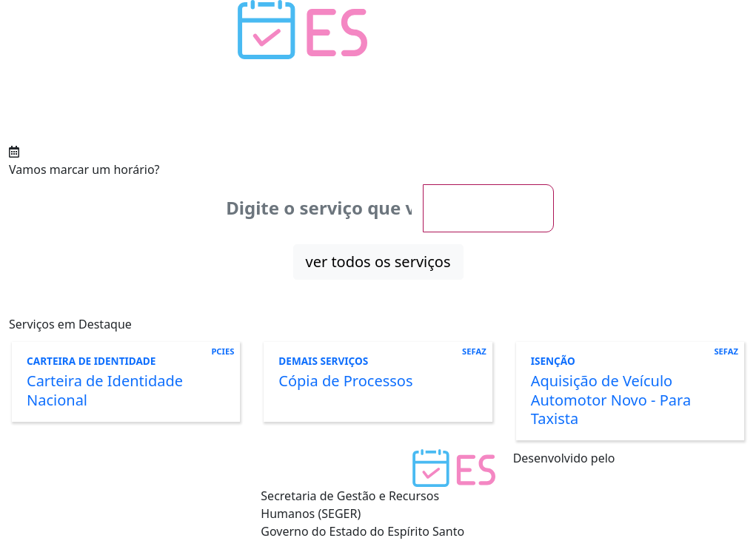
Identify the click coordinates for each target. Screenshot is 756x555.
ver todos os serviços (378, 262)
